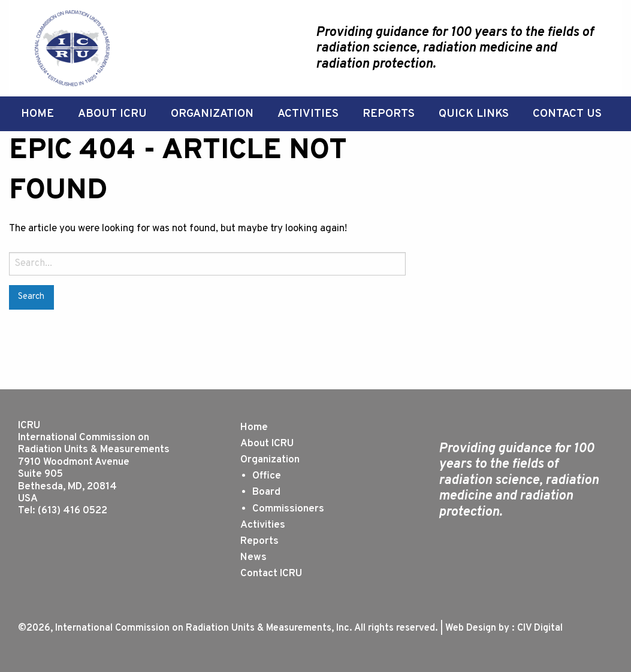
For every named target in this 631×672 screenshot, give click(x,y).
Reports (389, 114)
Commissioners (288, 509)
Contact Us (567, 114)
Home (37, 114)
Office (267, 476)
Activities (308, 114)
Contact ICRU (271, 574)
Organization (212, 114)
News (253, 558)
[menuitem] (37, 114)
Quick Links (474, 114)
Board (266, 492)
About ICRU (112, 114)
